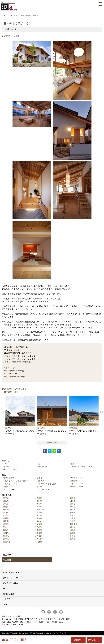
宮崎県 (73, 539)
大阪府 (73, 521)
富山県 (6, 512)
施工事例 (7, 560)
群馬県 (6, 507)
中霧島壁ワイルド (10, 484)
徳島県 (73, 530)
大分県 (39, 539)
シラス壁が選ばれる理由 (13, 573)
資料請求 (78, 640)
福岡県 (6, 536)
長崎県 (73, 536)
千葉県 (73, 507)
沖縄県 (39, 542)
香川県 (6, 533)
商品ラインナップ (10, 578)
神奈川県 (40, 510)
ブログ (6, 604)
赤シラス (40, 487)
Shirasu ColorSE (77, 487)
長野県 (39, 515)
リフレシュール (10, 490)
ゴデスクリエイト (60, 633)
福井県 (73, 512)
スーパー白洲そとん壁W (47, 484)
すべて (6, 464)
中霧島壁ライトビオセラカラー (16, 481)
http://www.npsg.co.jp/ (22, 362)
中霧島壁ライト (76, 478)
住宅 (38, 464)
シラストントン (76, 484)
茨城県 (39, 504)
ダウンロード (94, 640)
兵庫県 (6, 524)
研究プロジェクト (10, 469)
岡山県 (73, 527)
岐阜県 (73, 515)
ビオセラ (40, 478)
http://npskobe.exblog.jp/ (15, 376)
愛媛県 (39, 533)
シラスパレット (43, 490)
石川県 (39, 512)
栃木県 (73, 504)
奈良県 (39, 524)
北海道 (6, 498)
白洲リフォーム (43, 481)
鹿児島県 (7, 542)
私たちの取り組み (10, 583)
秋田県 (39, 501)
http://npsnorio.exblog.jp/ (15, 371)
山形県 (73, 501)
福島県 (6, 504)
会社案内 (7, 599)
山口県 (39, 530)
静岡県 (6, 518)
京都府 (39, 521)
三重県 (73, 518)
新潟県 (73, 510)
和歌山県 (74, 524)
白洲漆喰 (74, 481)
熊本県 (6, 539)
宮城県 (6, 501)
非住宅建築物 (42, 467)
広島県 (6, 530)
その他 (6, 467)
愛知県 (39, 518)
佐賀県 (39, 536)
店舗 (72, 464)
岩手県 (73, 498)
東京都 (6, 510)
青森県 (39, 498)
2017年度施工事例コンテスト (82, 467)
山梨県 (6, 515)
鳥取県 (6, 527)
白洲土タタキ (9, 487)
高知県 (73, 533)
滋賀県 (6, 521)
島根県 (39, 527)
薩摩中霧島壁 (9, 478)
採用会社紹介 (9, 594)
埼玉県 (39, 507)
